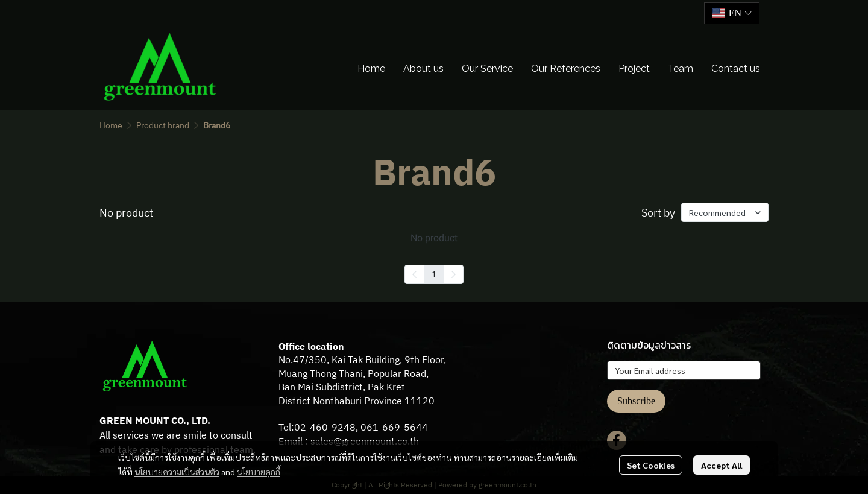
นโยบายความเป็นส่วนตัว (177, 472)
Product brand (163, 125)
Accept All (722, 465)
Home (111, 125)
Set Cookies (651, 465)
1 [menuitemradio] (434, 274)
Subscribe (636, 401)
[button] (732, 13)
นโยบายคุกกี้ (259, 472)
